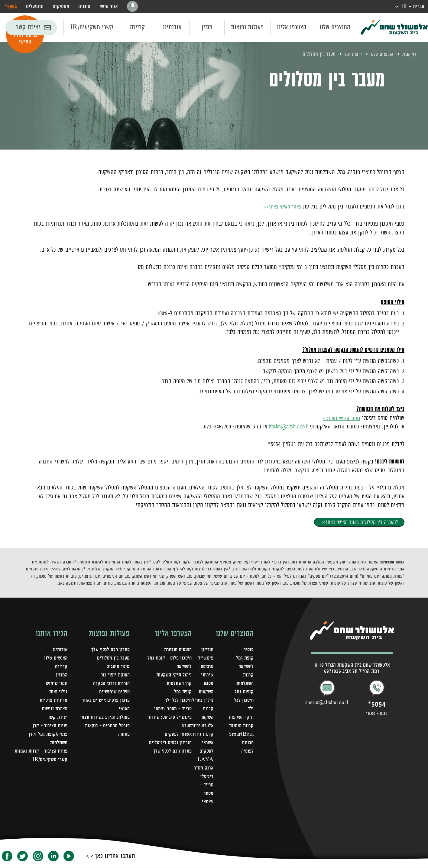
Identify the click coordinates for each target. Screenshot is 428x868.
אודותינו (172, 28)
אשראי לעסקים (177, 735)
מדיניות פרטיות (53, 701)
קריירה (137, 28)
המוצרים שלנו (335, 28)
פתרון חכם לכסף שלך (172, 752)
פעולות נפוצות (247, 28)
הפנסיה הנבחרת (177, 650)
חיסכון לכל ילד (178, 701)
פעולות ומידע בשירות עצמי (104, 718)
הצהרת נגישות (54, 709)
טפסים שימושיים (114, 692)
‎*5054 (11, 6)
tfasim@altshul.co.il (285, 427)
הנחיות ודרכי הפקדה (110, 684)
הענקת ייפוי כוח (114, 676)
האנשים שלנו (55, 659)
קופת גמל (183, 692)
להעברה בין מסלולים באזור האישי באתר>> (359, 522)
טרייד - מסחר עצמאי (206, 794)
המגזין (62, 676)
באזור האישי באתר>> (279, 207)
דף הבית (408, 55)
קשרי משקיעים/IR (92, 28)
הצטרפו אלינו (292, 28)
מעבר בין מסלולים (113, 659)
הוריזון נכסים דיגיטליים (170, 743)
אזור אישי (109, 7)
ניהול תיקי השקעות (173, 676)
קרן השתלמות (178, 684)
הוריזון (206, 650)
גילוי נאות (58, 692)
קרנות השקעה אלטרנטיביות (201, 718)
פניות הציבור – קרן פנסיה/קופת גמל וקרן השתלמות (47, 735)
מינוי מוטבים (118, 667)
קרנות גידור (202, 735)
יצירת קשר (28, 28)
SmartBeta (241, 743)
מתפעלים (35, 7)
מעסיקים (61, 7)
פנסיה (248, 650)
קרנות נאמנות (241, 735)
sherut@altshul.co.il (327, 703)
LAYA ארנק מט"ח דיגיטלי (202, 769)
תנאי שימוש (56, 684)
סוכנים (84, 7)
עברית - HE (411, 7)
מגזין (207, 28)
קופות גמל (347, 55)
